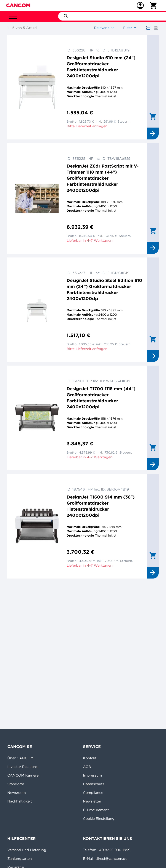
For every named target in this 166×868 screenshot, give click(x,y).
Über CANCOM (20, 758)
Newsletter (92, 801)
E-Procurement (96, 810)
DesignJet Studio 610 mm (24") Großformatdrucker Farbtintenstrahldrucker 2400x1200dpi (101, 67)
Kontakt (90, 758)
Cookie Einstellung (99, 818)
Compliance (93, 793)
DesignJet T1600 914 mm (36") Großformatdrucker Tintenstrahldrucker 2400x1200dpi (101, 506)
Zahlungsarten (20, 858)
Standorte (16, 784)
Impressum (92, 775)
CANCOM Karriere (23, 775)
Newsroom (17, 793)
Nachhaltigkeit (20, 801)
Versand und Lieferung (27, 850)
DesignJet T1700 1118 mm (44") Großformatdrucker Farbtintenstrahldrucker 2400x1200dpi (101, 398)
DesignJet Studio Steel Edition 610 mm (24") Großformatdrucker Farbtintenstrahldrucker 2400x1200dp (104, 289)
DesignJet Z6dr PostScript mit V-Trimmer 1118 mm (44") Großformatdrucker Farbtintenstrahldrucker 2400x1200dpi (103, 178)
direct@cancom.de (111, 858)
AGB (87, 767)
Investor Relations (22, 767)
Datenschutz (94, 784)
